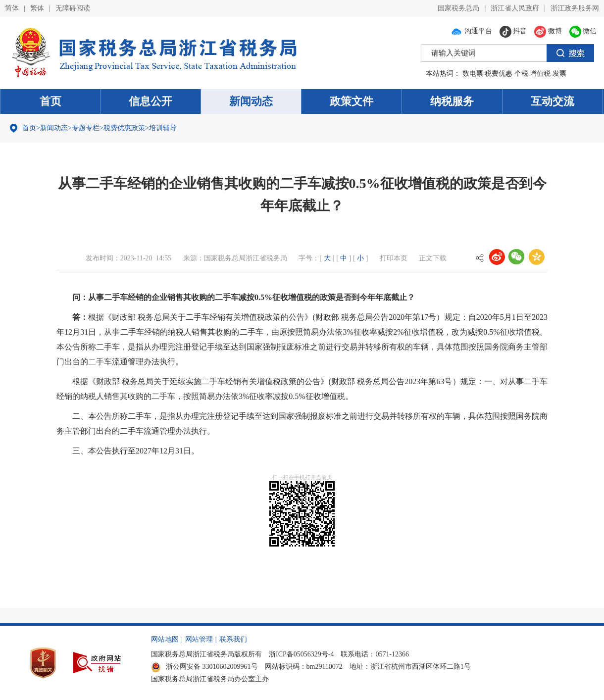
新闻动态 (251, 101)
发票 (559, 74)
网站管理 (199, 639)
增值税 (540, 74)
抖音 (513, 31)
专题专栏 (86, 128)
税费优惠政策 (124, 128)
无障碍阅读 (73, 8)
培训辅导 (163, 128)
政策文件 (352, 101)
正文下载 (433, 258)
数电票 (473, 74)
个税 (521, 74)
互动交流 (553, 101)
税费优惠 (499, 74)
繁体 (37, 8)
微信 (583, 31)
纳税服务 (452, 101)
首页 (50, 101)
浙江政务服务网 (575, 8)
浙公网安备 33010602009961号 (204, 667)
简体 (12, 8)
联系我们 (233, 639)
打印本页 (394, 258)
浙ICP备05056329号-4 (301, 654)
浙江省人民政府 (515, 8)
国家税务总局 (458, 8)
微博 (548, 31)
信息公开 (151, 101)
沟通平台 (471, 31)
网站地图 (165, 639)
